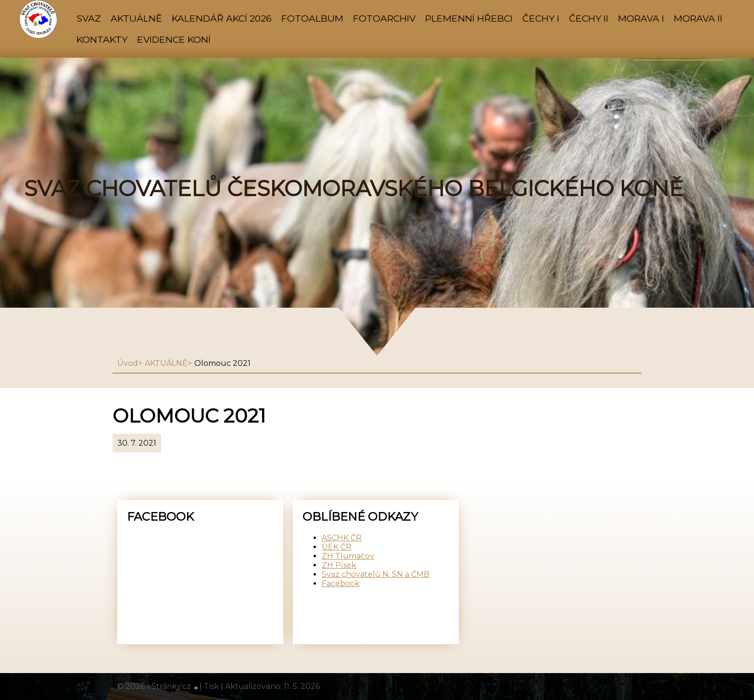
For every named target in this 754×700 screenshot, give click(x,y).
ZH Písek (339, 565)
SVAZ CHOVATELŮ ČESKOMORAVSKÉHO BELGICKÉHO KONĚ (354, 188)
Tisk (211, 686)
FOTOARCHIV (384, 18)
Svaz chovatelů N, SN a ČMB (376, 574)
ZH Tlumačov (348, 556)
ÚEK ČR (337, 547)
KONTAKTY (102, 39)
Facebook (341, 583)
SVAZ (89, 18)
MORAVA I (641, 18)
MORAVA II (698, 18)
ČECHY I (541, 18)
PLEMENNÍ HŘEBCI (469, 18)
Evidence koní (174, 39)
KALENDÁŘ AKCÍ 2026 (222, 18)
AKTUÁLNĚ (136, 18)
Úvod (128, 363)
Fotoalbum (312, 18)
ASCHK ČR (342, 538)
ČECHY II (589, 18)
